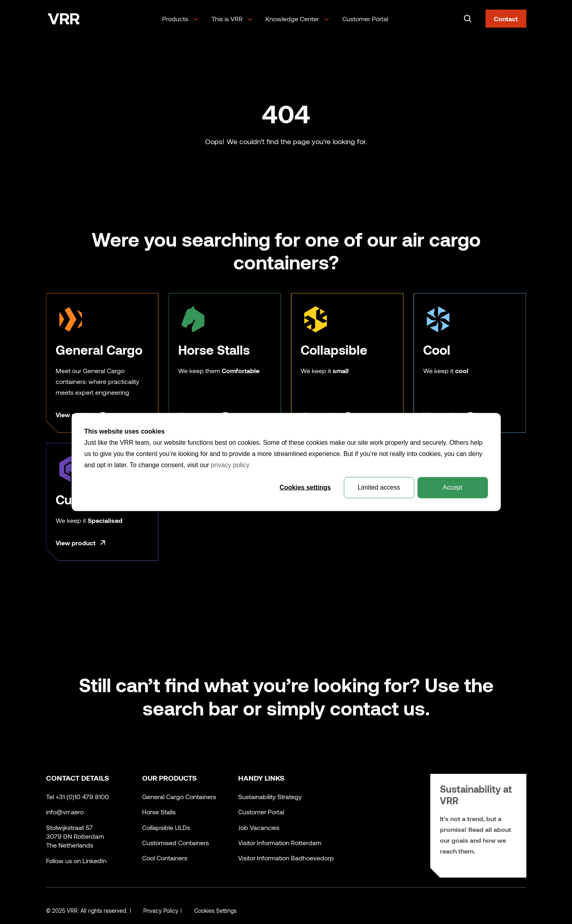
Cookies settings (305, 487)
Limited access (379, 487)
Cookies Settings (215, 911)
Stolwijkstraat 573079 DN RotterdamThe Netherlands (75, 836)
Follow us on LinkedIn (76, 861)
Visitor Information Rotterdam (280, 843)
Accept (453, 487)
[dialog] (286, 462)
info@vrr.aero (65, 812)
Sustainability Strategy (270, 796)
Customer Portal (365, 19)
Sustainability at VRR (476, 795)
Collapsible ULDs (166, 827)
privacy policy (230, 465)
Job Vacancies (259, 827)
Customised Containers (176, 843)
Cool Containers (165, 858)
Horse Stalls (159, 812)
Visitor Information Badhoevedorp (286, 858)
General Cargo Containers (179, 796)
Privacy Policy (161, 911)
